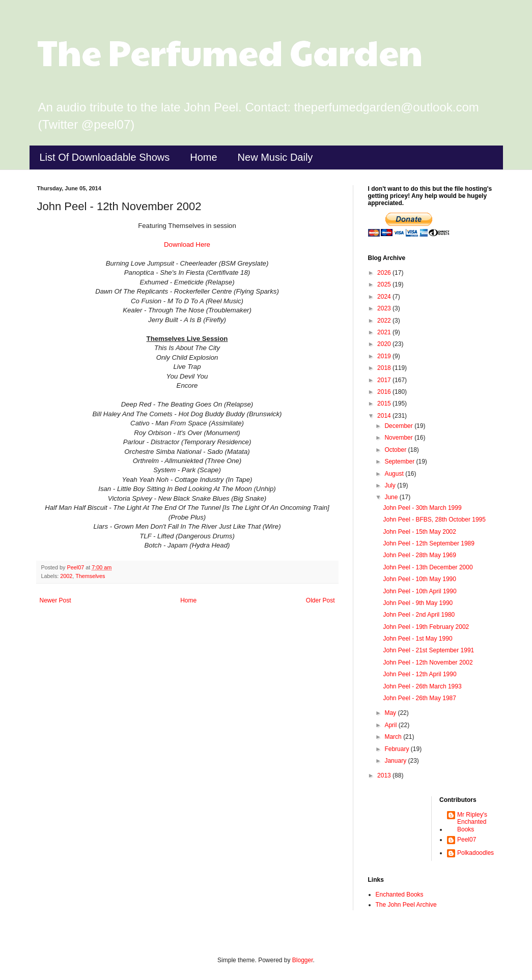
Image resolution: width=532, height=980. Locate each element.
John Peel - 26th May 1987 (419, 698)
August (395, 474)
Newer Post (55, 600)
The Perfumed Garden (230, 51)
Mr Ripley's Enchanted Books (472, 822)
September (400, 462)
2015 (385, 403)
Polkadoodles (475, 853)
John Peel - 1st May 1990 (417, 639)
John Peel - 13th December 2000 (428, 567)
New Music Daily (275, 157)
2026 (385, 273)
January (396, 761)
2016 (385, 392)
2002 (66, 576)
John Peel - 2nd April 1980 (419, 615)
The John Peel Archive (406, 905)
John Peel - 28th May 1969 (419, 555)
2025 (385, 284)
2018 (385, 368)
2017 (385, 380)
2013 (385, 775)
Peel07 (467, 840)
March (394, 737)
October (396, 450)
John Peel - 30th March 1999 (422, 508)
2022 (385, 321)
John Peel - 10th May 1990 (419, 579)
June (392, 497)
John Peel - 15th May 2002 (419, 532)
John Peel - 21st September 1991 (428, 650)
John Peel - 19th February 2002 (426, 627)
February (397, 749)
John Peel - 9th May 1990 (418, 603)
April (391, 725)
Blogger (303, 960)
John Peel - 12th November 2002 (428, 662)
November (399, 438)
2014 (385, 416)
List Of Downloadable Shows (105, 157)
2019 (385, 356)
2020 (385, 344)
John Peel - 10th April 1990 (419, 591)
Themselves (90, 576)
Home (203, 157)
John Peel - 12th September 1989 (428, 543)
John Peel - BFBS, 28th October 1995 (434, 520)
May (391, 713)
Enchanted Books (400, 895)
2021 (385, 332)
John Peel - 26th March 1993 (422, 686)
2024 (385, 297)
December (399, 426)
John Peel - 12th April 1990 (419, 674)
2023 (385, 308)
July (391, 485)
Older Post (320, 600)
